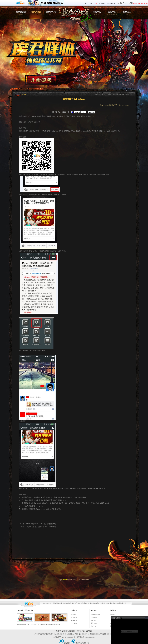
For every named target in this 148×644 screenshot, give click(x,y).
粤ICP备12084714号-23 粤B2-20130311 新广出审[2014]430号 (94, 634)
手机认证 (94, 620)
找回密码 (94, 617)
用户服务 (89, 631)
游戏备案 (64, 643)
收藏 (130, 3)
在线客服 (74, 620)
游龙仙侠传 (49, 624)
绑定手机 (102, 3)
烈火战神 (26, 624)
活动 (109, 95)
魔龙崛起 (41, 624)
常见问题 (74, 617)
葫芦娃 (20, 624)
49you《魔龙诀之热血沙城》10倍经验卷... (42, 527)
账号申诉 (94, 623)
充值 (96, 3)
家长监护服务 (71, 631)
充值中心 (74, 614)
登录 (91, 3)
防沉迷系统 (81, 631)
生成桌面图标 (111, 3)
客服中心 (94, 626)
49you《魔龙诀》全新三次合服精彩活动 (41, 524)
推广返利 (74, 623)
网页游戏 (30, 610)
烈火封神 (34, 624)
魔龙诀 (104, 95)
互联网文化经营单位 (80, 643)
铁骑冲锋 (57, 624)
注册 (86, 3)
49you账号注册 (95, 614)
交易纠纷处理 (60, 631)
